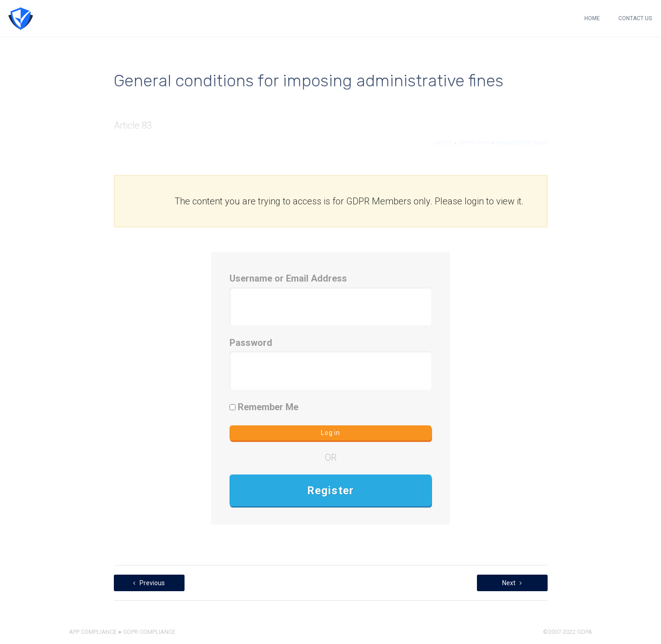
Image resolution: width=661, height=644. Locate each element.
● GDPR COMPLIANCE (146, 632)
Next (512, 583)
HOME (592, 18)
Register (331, 491)
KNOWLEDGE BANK (522, 143)
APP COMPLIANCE (93, 632)
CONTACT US (635, 18)
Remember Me (264, 407)
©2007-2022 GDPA (568, 632)
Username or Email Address (288, 278)
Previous (149, 583)
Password (251, 343)
